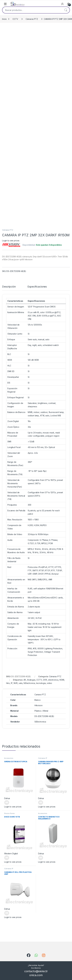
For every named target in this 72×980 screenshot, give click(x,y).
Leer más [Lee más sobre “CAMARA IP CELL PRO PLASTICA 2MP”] (7, 913)
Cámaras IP (43, 758)
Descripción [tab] (9, 287)
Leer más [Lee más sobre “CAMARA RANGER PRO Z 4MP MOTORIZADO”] (41, 803)
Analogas (31, 680)
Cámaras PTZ (32, 19)
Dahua (7, 798)
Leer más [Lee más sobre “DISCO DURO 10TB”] (7, 858)
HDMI (62, 680)
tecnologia (41, 683)
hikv (8, 683)
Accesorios (9, 758)
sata (21, 683)
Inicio (4, 19)
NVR (16, 683)
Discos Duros (9, 813)
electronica (53, 680)
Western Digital (11, 854)
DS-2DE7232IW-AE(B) (44, 716)
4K (25, 680)
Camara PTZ (40, 695)
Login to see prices (11, 241)
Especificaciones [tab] (37, 287)
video (49, 683)
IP (12, 683)
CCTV (15, 19)
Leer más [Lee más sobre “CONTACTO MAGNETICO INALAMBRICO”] (41, 858)
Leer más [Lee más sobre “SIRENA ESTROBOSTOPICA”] (7, 803)
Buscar (66, 10)
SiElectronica (29, 683)
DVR (45, 680)
